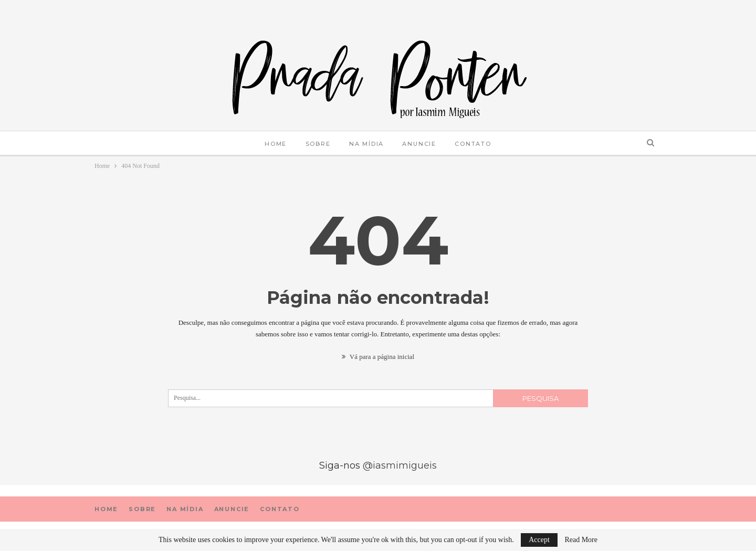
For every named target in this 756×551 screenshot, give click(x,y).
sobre (318, 144)
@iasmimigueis (400, 465)
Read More (581, 540)
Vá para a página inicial (378, 357)
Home (276, 144)
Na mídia (366, 144)
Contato (473, 144)
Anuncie (419, 144)
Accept (539, 540)
